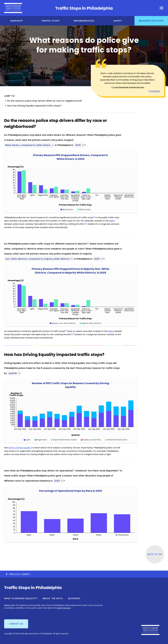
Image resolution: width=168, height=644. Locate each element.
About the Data (53, 598)
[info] (94, 217)
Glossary (74, 598)
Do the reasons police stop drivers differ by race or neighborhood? (43, 101)
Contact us (16, 624)
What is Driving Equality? (20, 448)
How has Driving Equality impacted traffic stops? (33, 106)
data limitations (64, 608)
